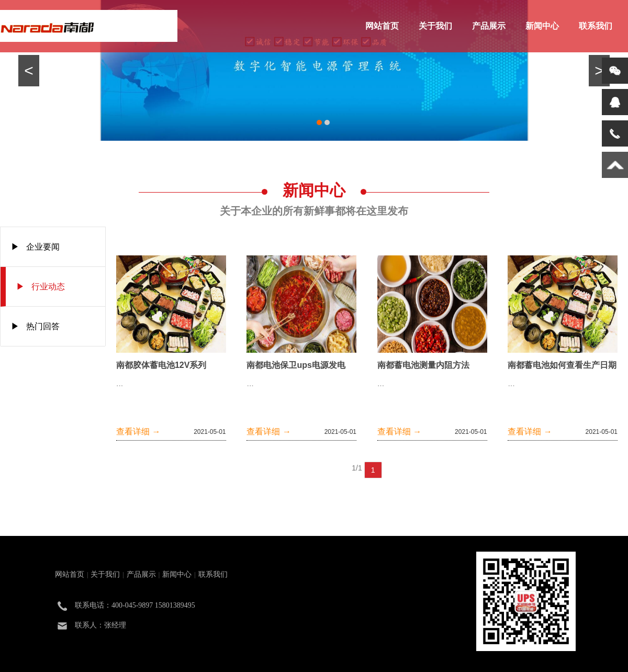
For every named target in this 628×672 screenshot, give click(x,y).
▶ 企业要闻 (35, 247)
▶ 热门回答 (35, 326)
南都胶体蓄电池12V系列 (161, 365)
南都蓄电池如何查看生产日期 (562, 365)
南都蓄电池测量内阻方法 (423, 365)
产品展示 (489, 26)
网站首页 (382, 26)
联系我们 (596, 26)
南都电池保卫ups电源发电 (296, 365)
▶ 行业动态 (41, 287)
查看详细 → (138, 432)
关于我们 (435, 26)
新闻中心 (542, 26)
